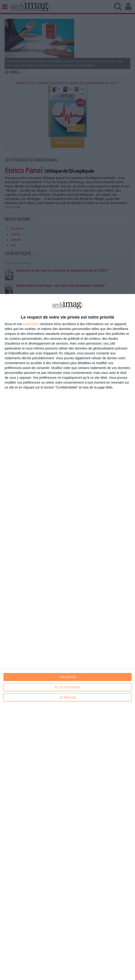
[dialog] (67, 637)
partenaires (31, 324)
